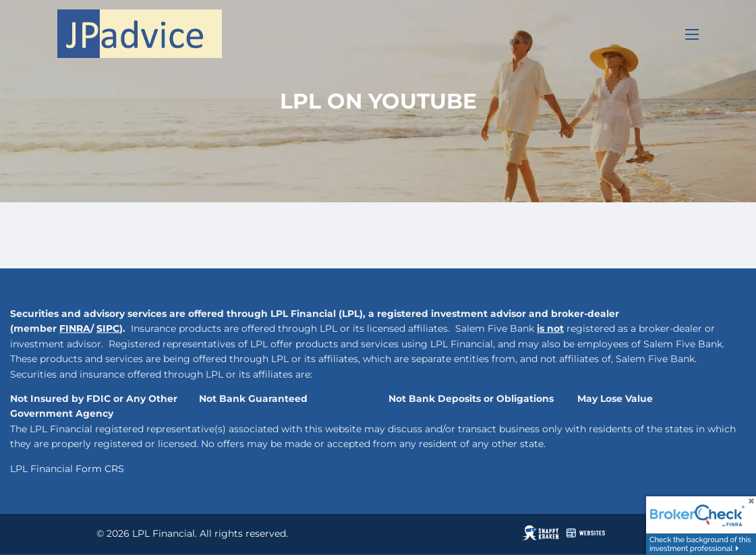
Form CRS (100, 469)
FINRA (75, 328)
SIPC (108, 328)
